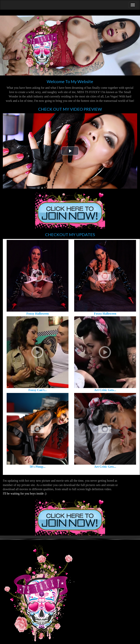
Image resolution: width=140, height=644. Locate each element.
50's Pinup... (38, 467)
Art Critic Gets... (105, 390)
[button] (70, 151)
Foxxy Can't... (38, 390)
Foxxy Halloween (38, 314)
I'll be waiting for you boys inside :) (25, 493)
